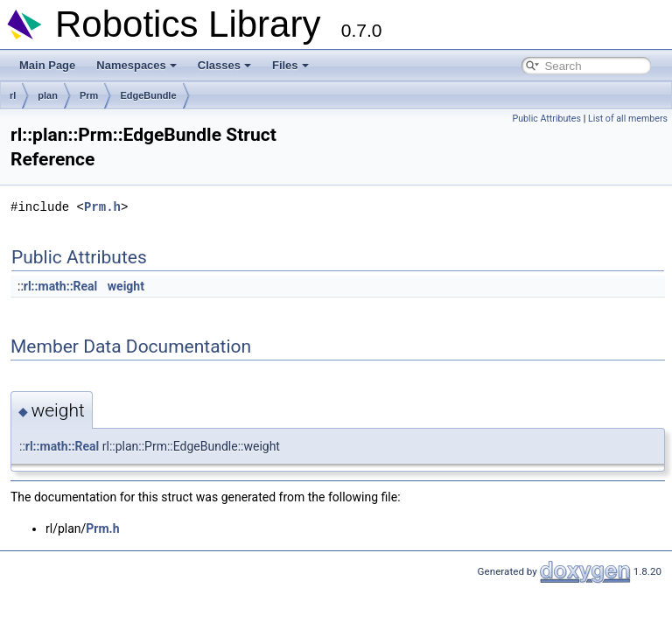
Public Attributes (546, 119)
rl (13, 95)
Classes (224, 65)
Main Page (47, 65)
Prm (89, 95)
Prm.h (102, 207)
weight (126, 286)
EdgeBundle (148, 95)
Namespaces (136, 65)
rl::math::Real (61, 286)
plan (48, 95)
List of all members (628, 119)
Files (290, 65)
